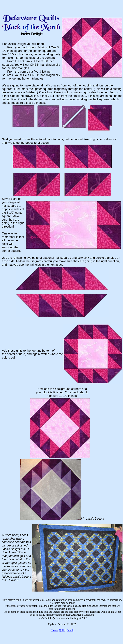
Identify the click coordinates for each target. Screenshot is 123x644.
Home (55, 630)
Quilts (62, 630)
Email (70, 630)
